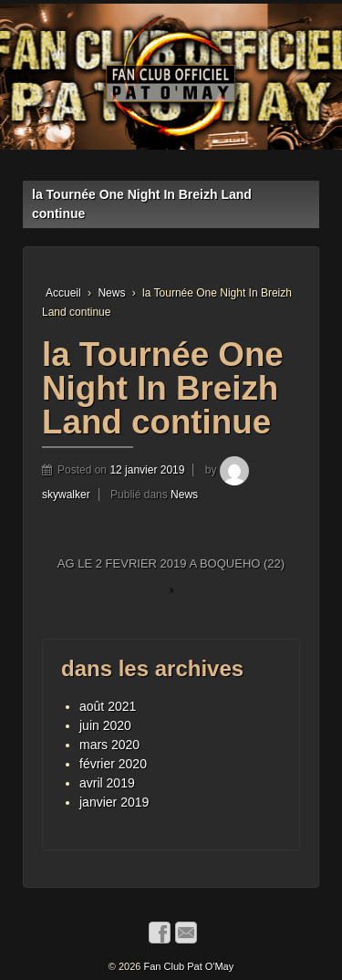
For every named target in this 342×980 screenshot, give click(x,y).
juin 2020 (105, 725)
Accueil (63, 293)
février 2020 (113, 764)
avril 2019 (107, 783)
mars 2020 (109, 745)
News (111, 293)
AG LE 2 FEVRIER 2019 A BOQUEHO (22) (171, 563)
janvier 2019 (114, 802)
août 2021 (108, 706)
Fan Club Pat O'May (187, 966)
